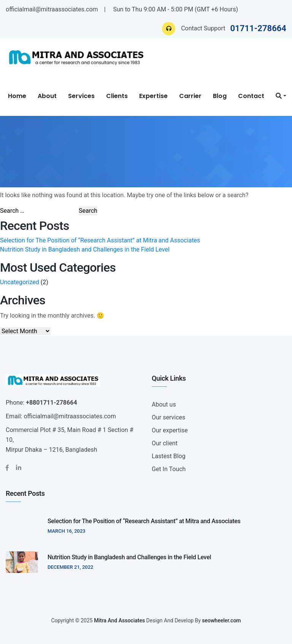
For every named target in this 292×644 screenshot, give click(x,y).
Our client (165, 443)
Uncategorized (20, 282)
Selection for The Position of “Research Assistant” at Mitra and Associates (100, 240)
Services (81, 96)
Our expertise (170, 430)
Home (17, 96)
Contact (251, 96)
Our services (168, 417)
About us (164, 404)
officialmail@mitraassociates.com (52, 9)
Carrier (190, 96)
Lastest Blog (169, 456)
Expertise (153, 96)
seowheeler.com (221, 620)
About (47, 96)
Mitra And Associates (119, 620)
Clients (117, 96)
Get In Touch (169, 469)
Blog (220, 96)
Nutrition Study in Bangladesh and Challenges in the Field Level (85, 249)
